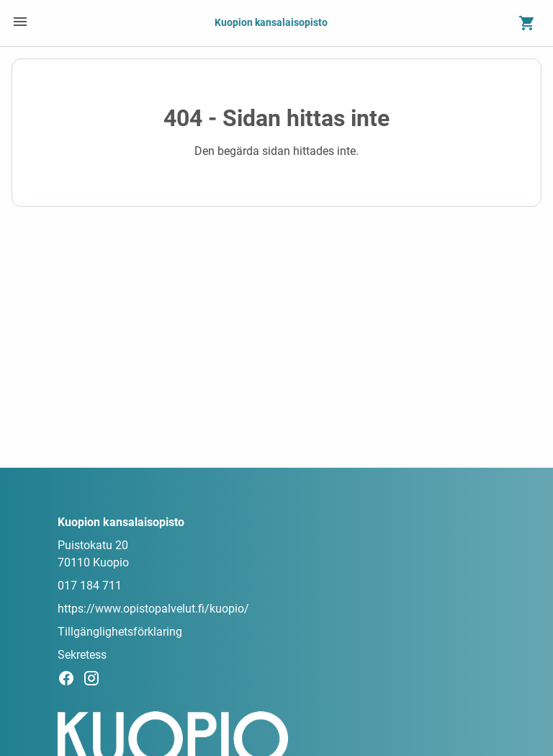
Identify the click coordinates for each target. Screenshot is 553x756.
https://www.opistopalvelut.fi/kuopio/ (153, 609)
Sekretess (82, 655)
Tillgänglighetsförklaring (120, 632)
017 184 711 (90, 586)
